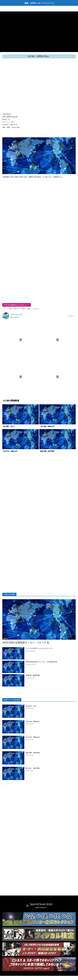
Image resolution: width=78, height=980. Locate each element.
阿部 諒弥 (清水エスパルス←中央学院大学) (42, 662)
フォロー (71, 316)
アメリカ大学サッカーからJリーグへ (40, 648)
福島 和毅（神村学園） (48, 451)
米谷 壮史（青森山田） (11, 451)
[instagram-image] (21, 339)
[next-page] (7, 457)
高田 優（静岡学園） (34, 675)
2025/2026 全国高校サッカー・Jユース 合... (27, 643)
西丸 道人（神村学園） (33, 768)
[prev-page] (4, 457)
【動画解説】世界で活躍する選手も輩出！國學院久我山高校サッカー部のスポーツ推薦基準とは (32, 177)
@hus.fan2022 (17, 315)
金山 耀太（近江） (9, 426)
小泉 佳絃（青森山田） (48, 426)
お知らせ (5, 639)
